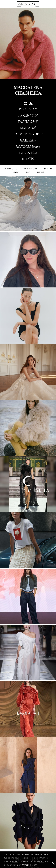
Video (16, 172)
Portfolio (11, 169)
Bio (28, 172)
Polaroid (31, 169)
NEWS (41, 172)
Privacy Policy (29, 865)
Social (48, 169)
